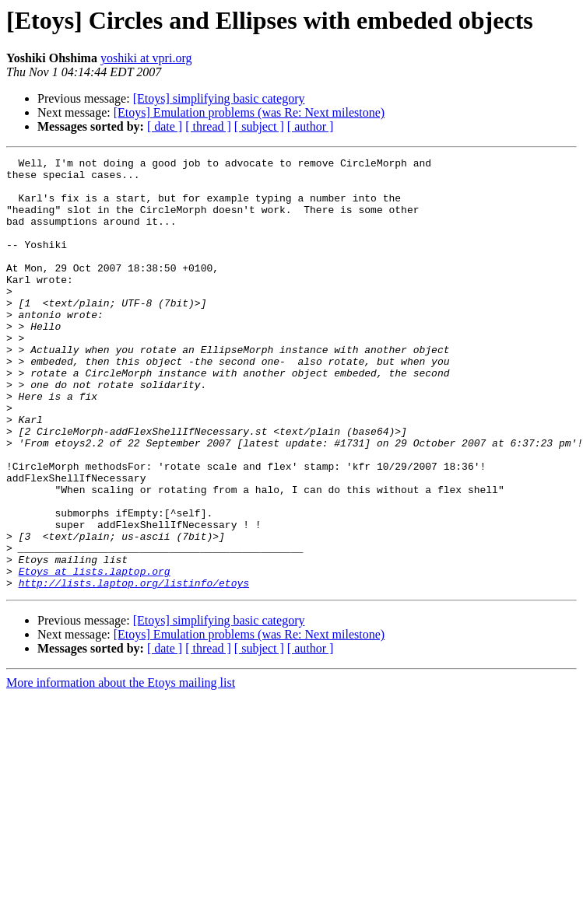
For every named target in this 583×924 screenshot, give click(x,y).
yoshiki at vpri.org (146, 58)
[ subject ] (259, 126)
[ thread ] (208, 126)
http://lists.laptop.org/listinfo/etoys (134, 669)
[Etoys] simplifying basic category (219, 98)
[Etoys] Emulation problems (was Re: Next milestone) (249, 112)
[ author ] (311, 126)
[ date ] (165, 126)
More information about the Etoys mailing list (121, 769)
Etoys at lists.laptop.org (95, 655)
